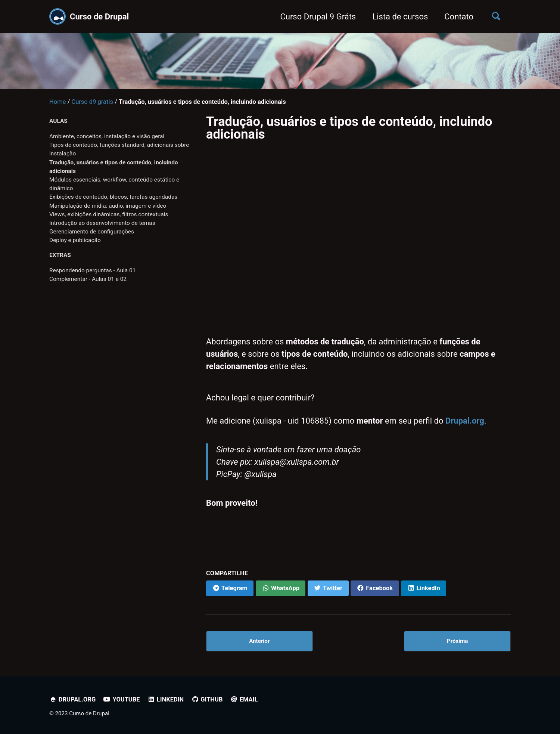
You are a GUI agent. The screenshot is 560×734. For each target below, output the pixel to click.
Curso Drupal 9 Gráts (318, 17)
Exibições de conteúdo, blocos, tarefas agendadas (113, 197)
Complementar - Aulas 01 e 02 (88, 279)
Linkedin (166, 699)
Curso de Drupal (99, 17)
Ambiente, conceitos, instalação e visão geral (107, 136)
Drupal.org (465, 421)
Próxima (457, 641)
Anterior (259, 641)
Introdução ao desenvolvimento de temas (102, 223)
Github (207, 699)
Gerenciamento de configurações (92, 232)
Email (244, 699)
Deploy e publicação (75, 240)
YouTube (122, 699)
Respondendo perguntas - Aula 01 (92, 270)
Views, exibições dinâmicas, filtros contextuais (109, 214)
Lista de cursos (400, 17)
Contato (459, 17)
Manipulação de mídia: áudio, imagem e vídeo (108, 206)
